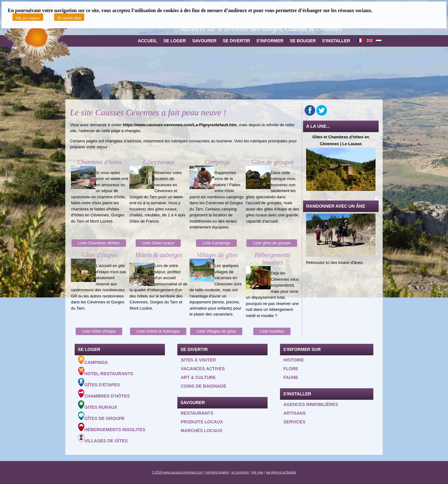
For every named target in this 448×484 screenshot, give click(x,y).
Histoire (294, 360)
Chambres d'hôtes (104, 394)
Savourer (204, 41)
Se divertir (236, 41)
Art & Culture (198, 377)
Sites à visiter (198, 360)
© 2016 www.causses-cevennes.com (177, 472)
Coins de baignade (203, 386)
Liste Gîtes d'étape (99, 331)
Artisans (295, 413)
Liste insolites (272, 331)
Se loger (175, 41)
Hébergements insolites (112, 427)
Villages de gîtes (103, 439)
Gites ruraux (98, 405)
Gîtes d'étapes (99, 383)
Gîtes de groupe (101, 416)
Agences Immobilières (311, 404)
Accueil (147, 41)
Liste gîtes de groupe (272, 243)
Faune (291, 377)
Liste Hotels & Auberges (158, 331)
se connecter (240, 472)
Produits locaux (202, 422)
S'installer (336, 41)
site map (258, 472)
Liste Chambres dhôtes (99, 243)
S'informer (270, 41)
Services (294, 422)
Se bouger (303, 41)
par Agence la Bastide (281, 472)
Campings (93, 360)
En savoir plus (69, 18)
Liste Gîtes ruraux (158, 243)
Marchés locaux (202, 431)
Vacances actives (203, 369)
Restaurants (197, 413)
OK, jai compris (28, 18)
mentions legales (217, 472)
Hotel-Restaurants (106, 371)
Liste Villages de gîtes (216, 331)
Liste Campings (217, 243)
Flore (291, 369)
